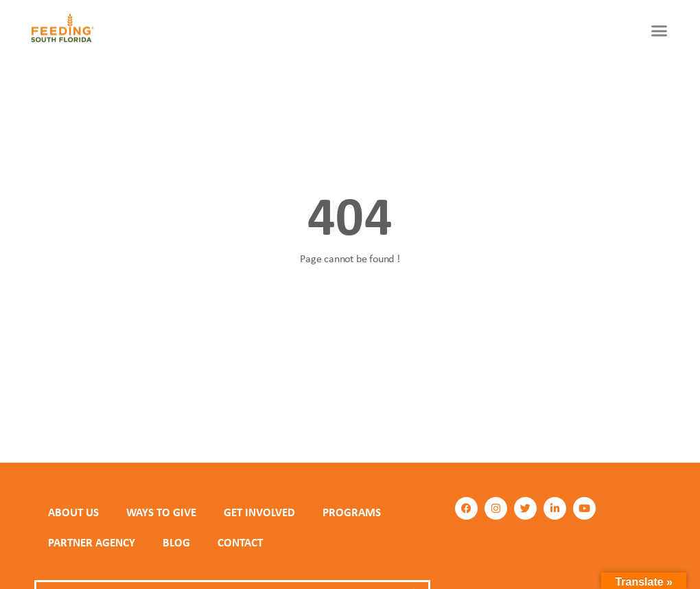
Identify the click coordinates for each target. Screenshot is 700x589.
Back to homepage (350, 309)
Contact (240, 542)
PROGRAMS (352, 512)
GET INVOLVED (259, 512)
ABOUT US (73, 512)
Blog (176, 542)
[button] (660, 31)
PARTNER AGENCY (92, 542)
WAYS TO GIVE (161, 512)
